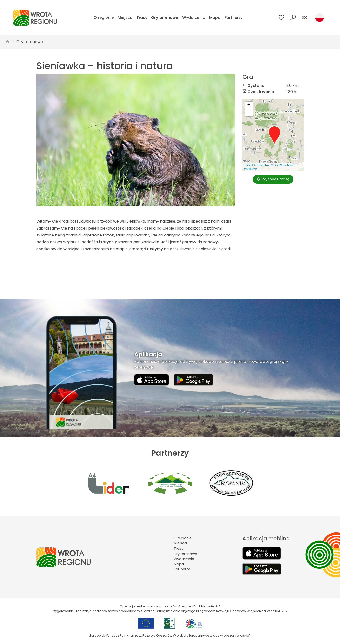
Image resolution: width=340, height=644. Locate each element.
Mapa (215, 17)
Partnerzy (233, 17)
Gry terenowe (165, 17)
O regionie (104, 17)
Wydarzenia (194, 17)
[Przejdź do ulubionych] (281, 18)
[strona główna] (8, 42)
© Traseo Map (262, 165)
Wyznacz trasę (273, 179)
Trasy (142, 17)
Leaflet (248, 165)
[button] (274, 135)
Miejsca (125, 17)
